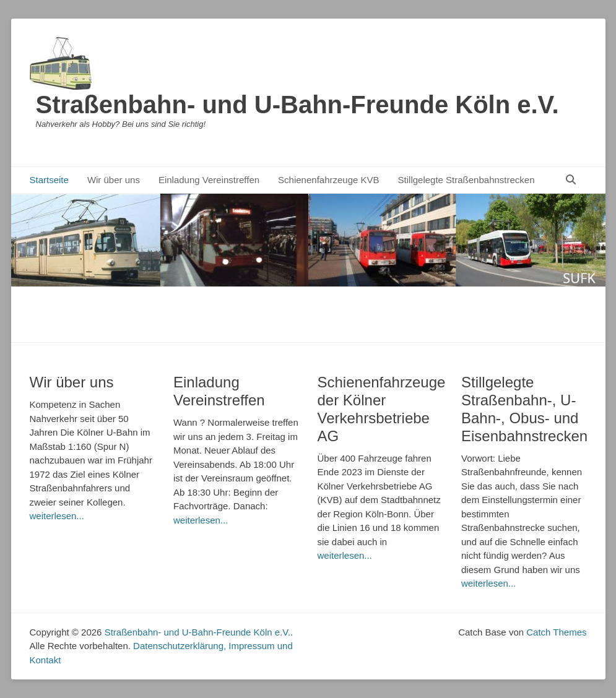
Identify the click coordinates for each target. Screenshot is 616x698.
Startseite (49, 180)
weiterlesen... (57, 516)
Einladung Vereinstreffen (209, 180)
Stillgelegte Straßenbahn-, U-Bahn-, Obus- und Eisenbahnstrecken (524, 409)
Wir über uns (114, 180)
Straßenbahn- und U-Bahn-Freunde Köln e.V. (297, 105)
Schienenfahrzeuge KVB (328, 180)
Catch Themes (556, 632)
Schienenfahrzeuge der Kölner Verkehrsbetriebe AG (382, 409)
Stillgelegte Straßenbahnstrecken (466, 180)
